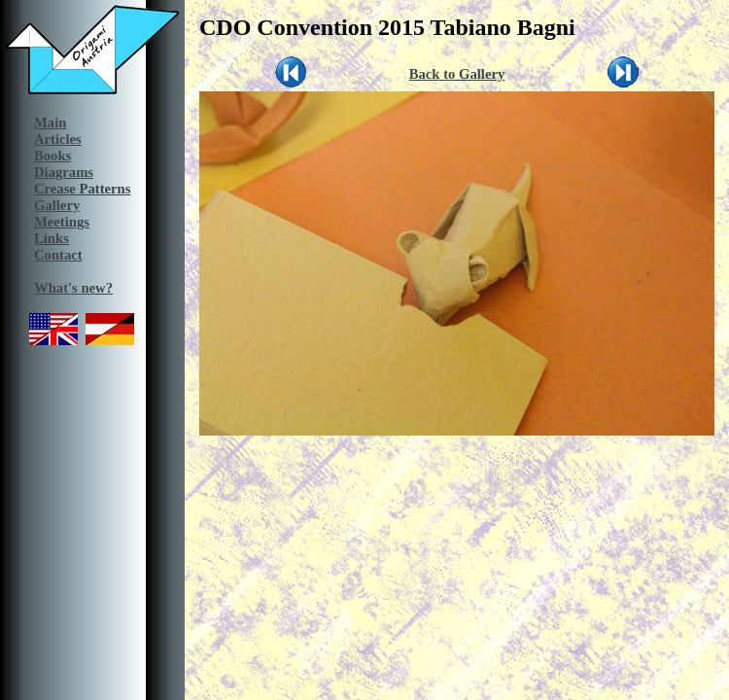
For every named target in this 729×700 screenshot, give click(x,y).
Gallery (57, 205)
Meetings (62, 222)
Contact (58, 255)
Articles (58, 139)
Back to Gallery (457, 74)
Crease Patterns (82, 189)
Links (52, 238)
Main (50, 122)
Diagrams (64, 172)
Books (52, 156)
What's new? (73, 288)
